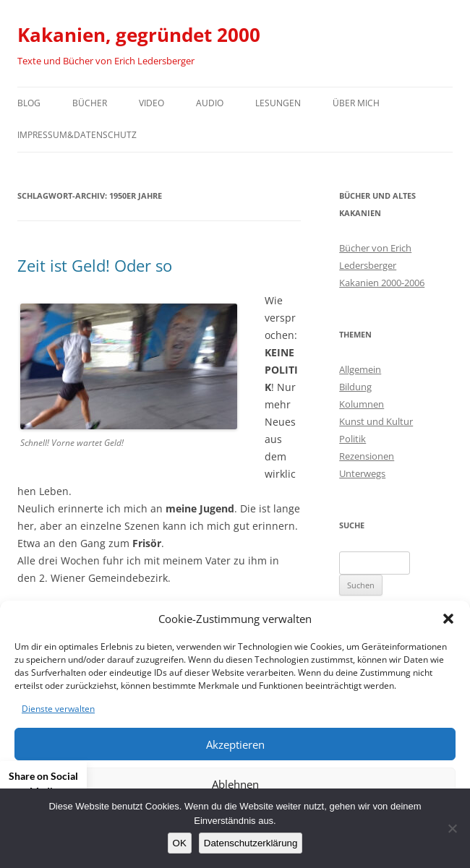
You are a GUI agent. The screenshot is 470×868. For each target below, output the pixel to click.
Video (151, 103)
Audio (210, 103)
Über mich (356, 103)
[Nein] (452, 828)
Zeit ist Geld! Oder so (95, 265)
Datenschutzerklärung (251, 843)
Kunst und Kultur (376, 421)
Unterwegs (362, 473)
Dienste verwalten (58, 709)
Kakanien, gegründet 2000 (139, 35)
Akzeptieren (235, 744)
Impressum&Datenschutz (77, 135)
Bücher (90, 103)
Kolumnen (362, 404)
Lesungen (278, 103)
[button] (448, 619)
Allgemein (360, 369)
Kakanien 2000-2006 (382, 283)
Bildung (355, 387)
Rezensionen (367, 456)
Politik (352, 439)
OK (180, 843)
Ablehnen (235, 784)
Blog (29, 103)
